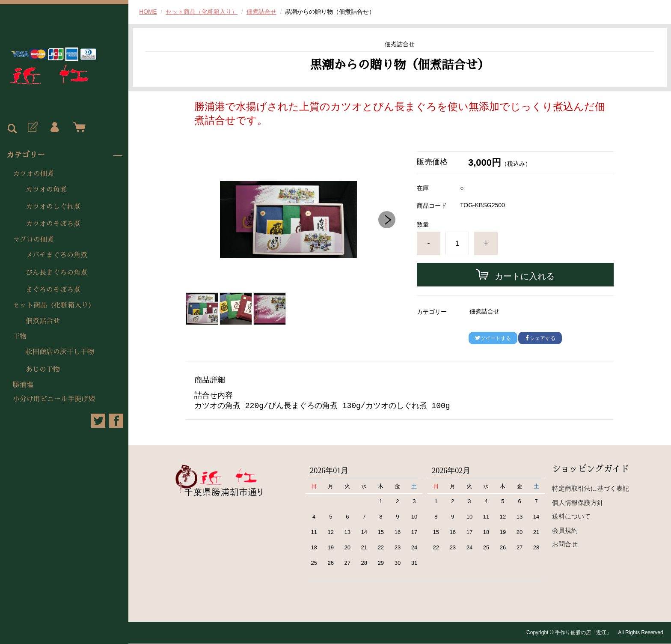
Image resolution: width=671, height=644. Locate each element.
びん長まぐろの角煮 (56, 273)
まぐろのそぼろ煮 (53, 290)
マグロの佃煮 (33, 240)
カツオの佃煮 (33, 174)
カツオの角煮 (46, 190)
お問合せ (565, 545)
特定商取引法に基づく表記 (591, 489)
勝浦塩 (23, 385)
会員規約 (565, 531)
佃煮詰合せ (43, 321)
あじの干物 (43, 370)
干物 (20, 337)
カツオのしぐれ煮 (53, 207)
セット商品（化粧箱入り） (54, 305)
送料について (571, 517)
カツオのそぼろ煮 (53, 224)
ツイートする (493, 338)
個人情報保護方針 (578, 503)
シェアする (540, 338)
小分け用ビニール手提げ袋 (54, 399)
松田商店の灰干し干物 (60, 352)
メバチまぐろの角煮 (56, 255)
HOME (148, 12)
